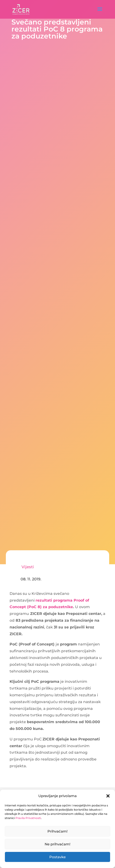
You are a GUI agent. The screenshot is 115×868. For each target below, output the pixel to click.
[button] (108, 796)
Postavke (57, 857)
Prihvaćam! (57, 831)
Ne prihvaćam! (57, 844)
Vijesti (28, 567)
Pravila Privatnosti (28, 818)
